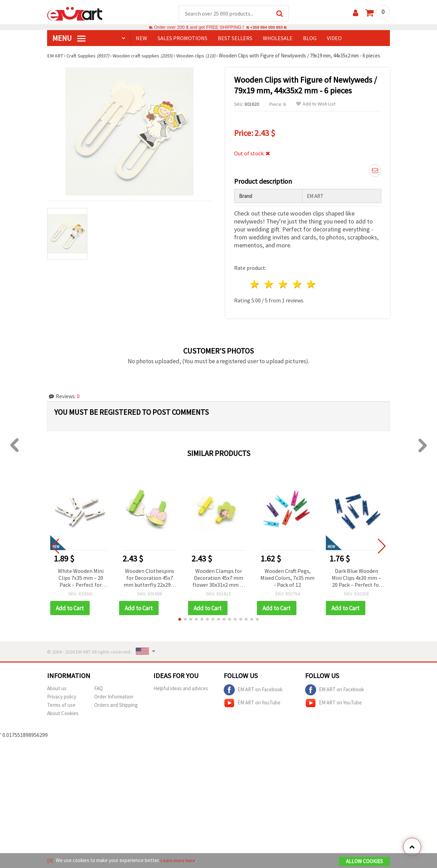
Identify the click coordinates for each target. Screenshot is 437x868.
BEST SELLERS (235, 38)
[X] (50, 861)
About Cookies (63, 714)
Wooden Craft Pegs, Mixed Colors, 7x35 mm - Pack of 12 (287, 578)
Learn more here (179, 861)
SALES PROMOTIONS (182, 38)
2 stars (269, 285)
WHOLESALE (278, 38)
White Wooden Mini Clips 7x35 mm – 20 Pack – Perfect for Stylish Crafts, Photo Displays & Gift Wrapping (81, 579)
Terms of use (61, 706)
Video (334, 38)
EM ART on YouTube (252, 704)
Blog (310, 38)
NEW (141, 38)
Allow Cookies (364, 862)
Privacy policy (62, 697)
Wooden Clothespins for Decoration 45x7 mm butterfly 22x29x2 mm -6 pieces (150, 579)
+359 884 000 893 (266, 28)
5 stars (311, 285)
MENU (69, 38)
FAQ (99, 689)
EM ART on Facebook (253, 691)
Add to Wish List (316, 104)
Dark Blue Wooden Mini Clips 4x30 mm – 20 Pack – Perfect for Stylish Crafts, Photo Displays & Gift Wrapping (356, 579)
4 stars (297, 285)
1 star (255, 285)
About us (57, 689)
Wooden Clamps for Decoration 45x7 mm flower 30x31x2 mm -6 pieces (218, 579)
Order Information (114, 697)
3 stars (283, 285)
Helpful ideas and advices (181, 689)
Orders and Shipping (116, 706)
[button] (180, 620)
